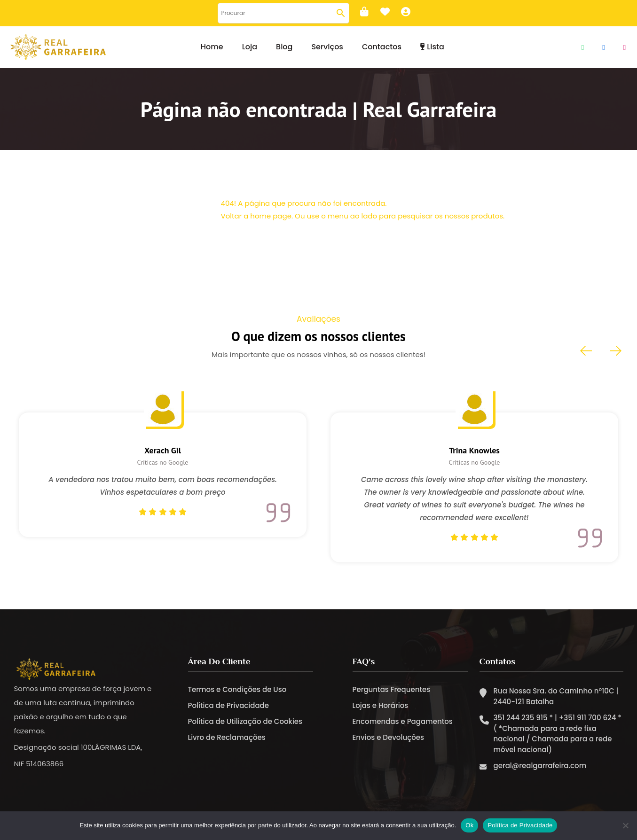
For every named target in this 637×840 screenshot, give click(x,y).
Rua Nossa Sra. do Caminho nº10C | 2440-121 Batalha (556, 697)
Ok (469, 825)
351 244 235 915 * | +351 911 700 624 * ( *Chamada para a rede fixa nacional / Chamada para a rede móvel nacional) (558, 734)
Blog (284, 47)
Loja (250, 47)
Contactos (382, 47)
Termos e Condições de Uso (237, 690)
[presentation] (587, 351)
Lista (432, 47)
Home (212, 47)
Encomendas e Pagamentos (403, 722)
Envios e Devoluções (388, 738)
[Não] (625, 825)
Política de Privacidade (229, 706)
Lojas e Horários (381, 706)
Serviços (327, 47)
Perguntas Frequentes (392, 690)
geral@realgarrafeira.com (540, 766)
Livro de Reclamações (227, 738)
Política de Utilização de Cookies (245, 722)
